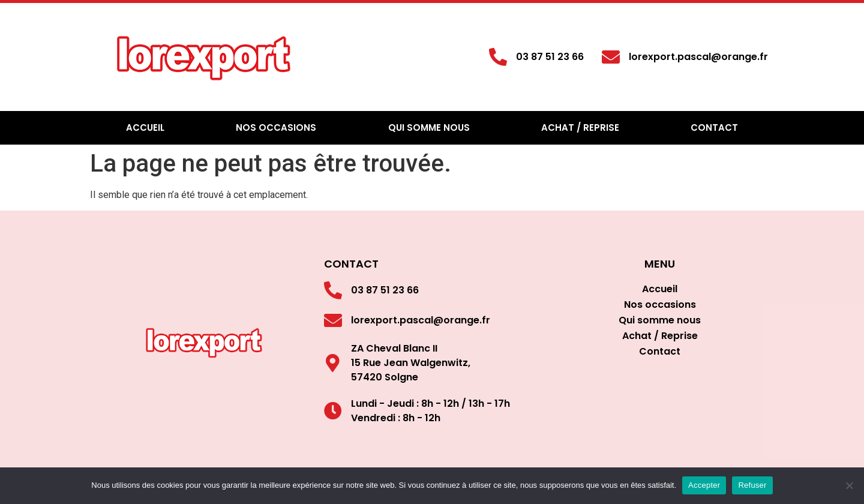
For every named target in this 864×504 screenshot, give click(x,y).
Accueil (145, 127)
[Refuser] (849, 485)
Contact (714, 127)
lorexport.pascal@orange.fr (698, 57)
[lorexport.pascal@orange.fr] (611, 57)
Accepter (704, 485)
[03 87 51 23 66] (498, 57)
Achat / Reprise (580, 127)
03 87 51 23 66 (550, 57)
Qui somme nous (429, 127)
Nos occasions (276, 127)
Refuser (752, 485)
